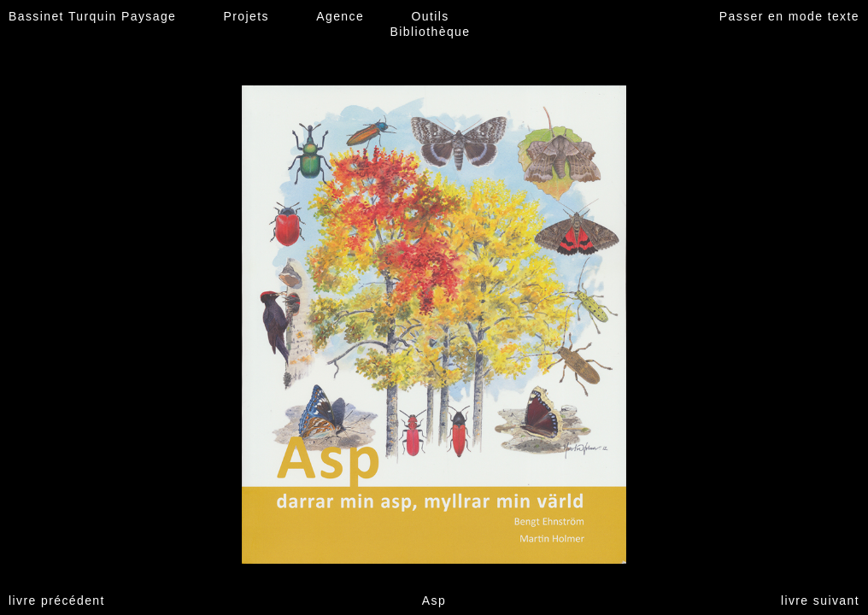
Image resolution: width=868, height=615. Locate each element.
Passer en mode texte (789, 16)
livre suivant (820, 600)
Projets (246, 16)
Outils (430, 16)
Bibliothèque (431, 32)
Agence (340, 16)
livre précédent (57, 600)
